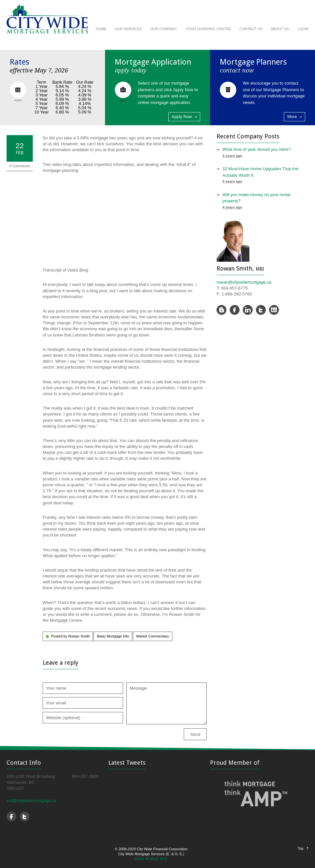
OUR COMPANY (164, 29)
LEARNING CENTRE (208, 29)
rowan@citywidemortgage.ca (244, 282)
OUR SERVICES (128, 29)
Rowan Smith (79, 636)
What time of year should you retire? (257, 149)
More (292, 117)
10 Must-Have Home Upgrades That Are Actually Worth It (261, 172)
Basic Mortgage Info (113, 636)
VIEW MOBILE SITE (151, 859)
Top (301, 848)
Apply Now (182, 117)
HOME (101, 29)
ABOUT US (280, 29)
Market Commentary (153, 636)
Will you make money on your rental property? (256, 198)
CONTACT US (251, 29)
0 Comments (20, 166)
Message (167, 703)
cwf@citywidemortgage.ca (31, 801)
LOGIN (303, 29)
